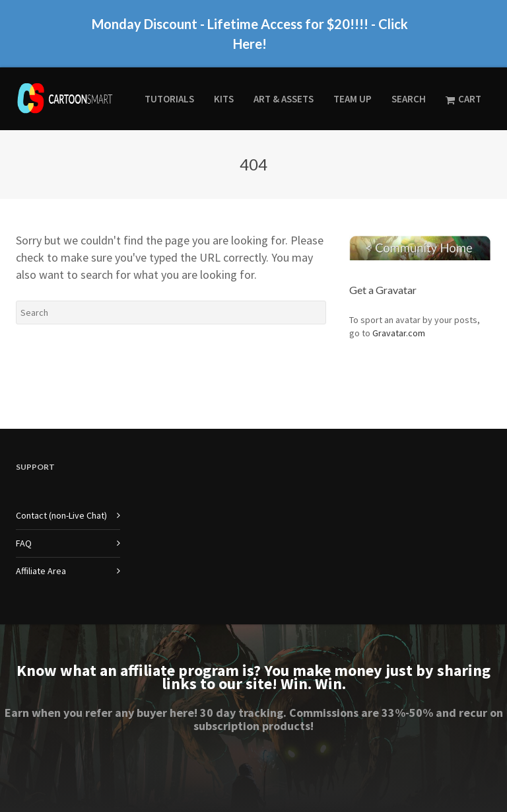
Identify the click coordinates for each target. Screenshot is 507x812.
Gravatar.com (399, 333)
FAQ (24, 543)
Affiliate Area (41, 571)
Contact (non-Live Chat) (61, 515)
